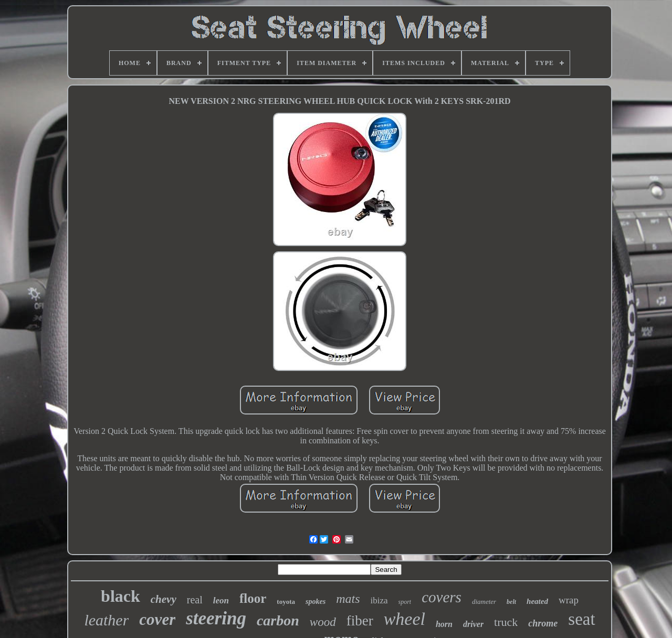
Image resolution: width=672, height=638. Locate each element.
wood (323, 622)
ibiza (379, 600)
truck (506, 622)
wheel (405, 619)
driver (473, 624)
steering (216, 618)
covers (442, 597)
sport (405, 602)
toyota (286, 602)
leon (221, 600)
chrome (543, 623)
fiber (360, 621)
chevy (164, 599)
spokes (316, 602)
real (195, 600)
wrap (569, 600)
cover (157, 619)
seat (581, 619)
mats (348, 599)
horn (444, 624)
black (120, 596)
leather (106, 620)
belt (511, 602)
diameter (484, 602)
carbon (278, 620)
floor (253, 598)
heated (537, 601)
